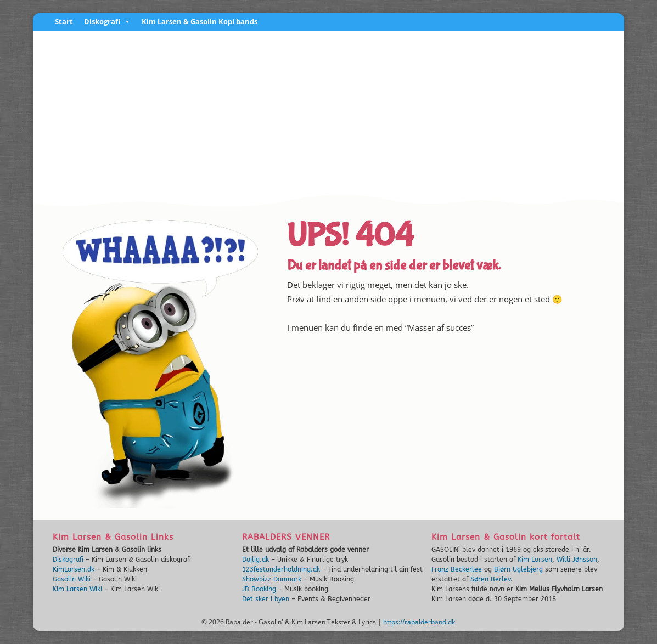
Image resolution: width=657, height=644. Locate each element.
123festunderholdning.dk (281, 569)
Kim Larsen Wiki (77, 589)
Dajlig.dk (255, 560)
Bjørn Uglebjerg (518, 569)
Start (64, 22)
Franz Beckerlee (457, 569)
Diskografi (107, 22)
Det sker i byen (266, 599)
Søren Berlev (490, 579)
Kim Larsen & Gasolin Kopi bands (200, 22)
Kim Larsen (535, 560)
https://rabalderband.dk (419, 622)
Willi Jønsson (577, 560)
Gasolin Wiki (72, 579)
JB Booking (259, 589)
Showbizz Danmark (272, 579)
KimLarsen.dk (74, 569)
